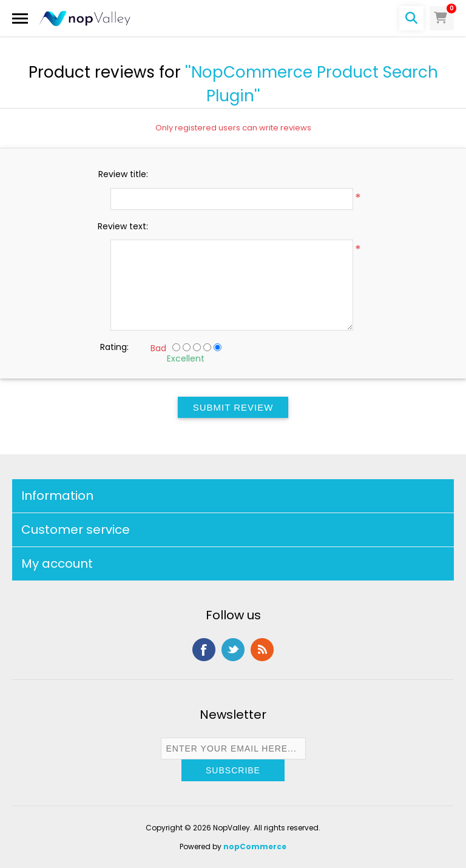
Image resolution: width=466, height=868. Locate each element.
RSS (262, 650)
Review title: (123, 174)
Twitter (233, 650)
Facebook (204, 650)
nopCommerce (255, 846)
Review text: (123, 226)
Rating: (114, 347)
